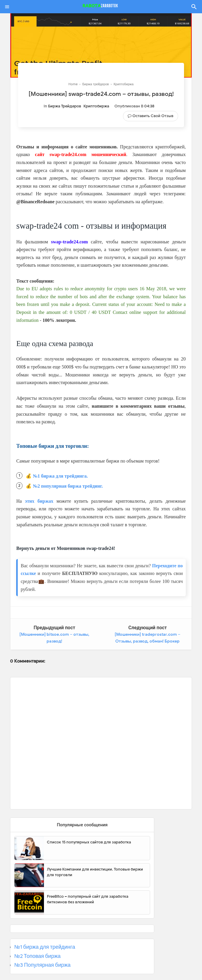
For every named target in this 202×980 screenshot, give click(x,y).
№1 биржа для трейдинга (45, 947)
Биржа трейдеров (65, 106)
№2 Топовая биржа (37, 956)
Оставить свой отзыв (153, 116)
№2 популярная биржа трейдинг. (68, 486)
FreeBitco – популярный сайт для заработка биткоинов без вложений (88, 899)
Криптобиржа (96, 106)
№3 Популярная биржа (42, 965)
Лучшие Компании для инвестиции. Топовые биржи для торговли (95, 872)
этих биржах (39, 501)
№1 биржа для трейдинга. (60, 476)
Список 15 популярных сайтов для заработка (89, 842)
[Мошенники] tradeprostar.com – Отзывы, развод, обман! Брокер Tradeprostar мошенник (148, 641)
